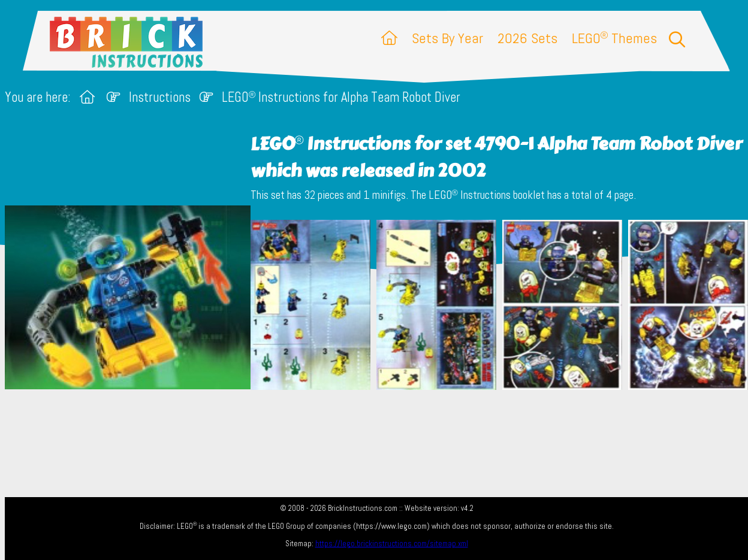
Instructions (160, 97)
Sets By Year (447, 38)
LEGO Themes (614, 38)
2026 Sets (527, 38)
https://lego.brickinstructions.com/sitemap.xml (392, 544)
